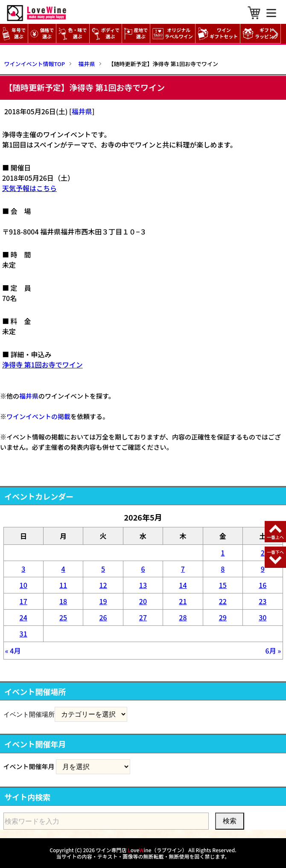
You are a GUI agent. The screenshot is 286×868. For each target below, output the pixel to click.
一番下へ (275, 552)
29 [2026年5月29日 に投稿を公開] (223, 617)
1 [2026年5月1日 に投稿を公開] (223, 553)
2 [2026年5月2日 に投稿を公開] (263, 553)
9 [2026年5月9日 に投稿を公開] (263, 569)
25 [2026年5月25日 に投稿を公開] (63, 617)
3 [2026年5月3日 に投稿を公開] (23, 569)
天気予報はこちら (29, 188)
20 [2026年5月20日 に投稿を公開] (143, 601)
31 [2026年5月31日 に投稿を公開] (23, 634)
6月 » (273, 651)
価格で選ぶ (42, 33)
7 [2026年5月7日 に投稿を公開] (183, 569)
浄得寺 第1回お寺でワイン (42, 365)
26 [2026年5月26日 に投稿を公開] (103, 617)
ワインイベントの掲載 (38, 416)
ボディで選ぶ (106, 33)
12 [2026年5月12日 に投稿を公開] (103, 585)
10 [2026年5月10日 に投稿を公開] (23, 585)
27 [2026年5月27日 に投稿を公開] (143, 617)
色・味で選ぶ (73, 33)
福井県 (82, 111)
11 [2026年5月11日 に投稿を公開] (63, 585)
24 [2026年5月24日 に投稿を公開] (23, 617)
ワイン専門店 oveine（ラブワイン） (142, 850)
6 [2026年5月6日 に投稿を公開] (143, 569)
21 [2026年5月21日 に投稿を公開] (183, 601)
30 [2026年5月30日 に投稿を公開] (263, 617)
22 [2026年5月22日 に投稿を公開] (223, 601)
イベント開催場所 (29, 714)
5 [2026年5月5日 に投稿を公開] (103, 569)
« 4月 (13, 651)
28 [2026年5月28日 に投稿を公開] (183, 617)
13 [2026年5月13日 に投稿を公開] (143, 585)
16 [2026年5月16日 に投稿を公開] (263, 585)
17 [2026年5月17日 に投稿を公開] (23, 601)
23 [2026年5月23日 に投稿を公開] (263, 601)
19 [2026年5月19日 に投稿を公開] (103, 601)
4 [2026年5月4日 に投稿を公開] (63, 569)
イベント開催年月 (29, 766)
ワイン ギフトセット (219, 33)
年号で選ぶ (14, 33)
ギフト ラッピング (261, 33)
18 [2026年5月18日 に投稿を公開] (63, 601)
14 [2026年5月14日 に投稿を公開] (183, 585)
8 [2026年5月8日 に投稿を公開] (223, 569)
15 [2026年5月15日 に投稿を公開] (223, 585)
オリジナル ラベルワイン (174, 33)
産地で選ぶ (136, 33)
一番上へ (275, 537)
